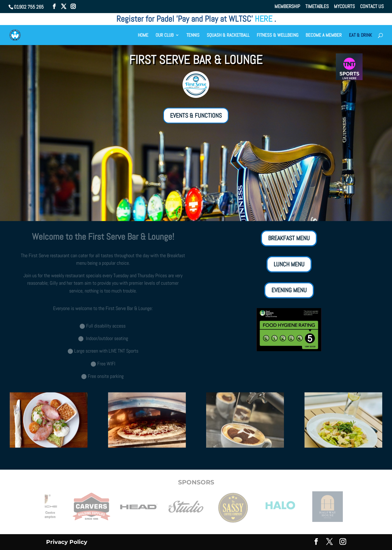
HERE (264, 19)
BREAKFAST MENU (289, 238)
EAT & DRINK (360, 36)
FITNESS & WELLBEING (278, 36)
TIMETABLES (317, 7)
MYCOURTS (344, 7)
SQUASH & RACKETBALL (228, 36)
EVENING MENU (289, 290)
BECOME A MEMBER (324, 36)
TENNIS (193, 36)
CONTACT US (372, 7)
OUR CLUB (165, 36)
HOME (143, 36)
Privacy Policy (67, 542)
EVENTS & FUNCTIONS (196, 115)
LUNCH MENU (289, 264)
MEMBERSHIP (287, 7)
